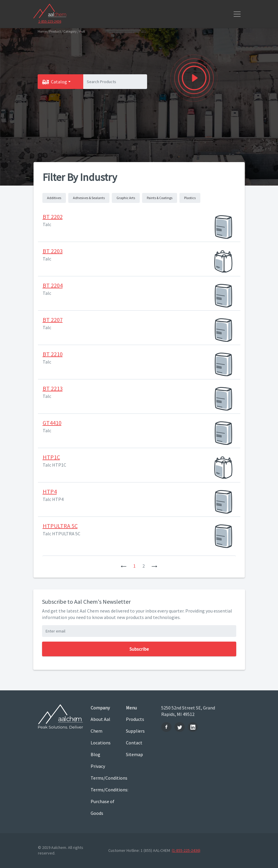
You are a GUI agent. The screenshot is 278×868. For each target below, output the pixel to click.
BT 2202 (53, 217)
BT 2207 (53, 320)
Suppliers (135, 731)
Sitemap (134, 754)
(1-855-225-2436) (186, 850)
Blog (95, 754)
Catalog (59, 82)
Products (135, 719)
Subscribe (139, 649)
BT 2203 (53, 251)
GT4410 (52, 423)
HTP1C (51, 457)
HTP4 (50, 491)
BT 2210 (53, 354)
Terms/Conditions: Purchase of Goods (104, 801)
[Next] (154, 566)
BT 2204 (53, 285)
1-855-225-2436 (50, 21)
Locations (101, 743)
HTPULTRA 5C (60, 526)
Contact (134, 743)
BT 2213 (53, 388)
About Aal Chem (100, 725)
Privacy (98, 766)
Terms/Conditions (104, 778)
